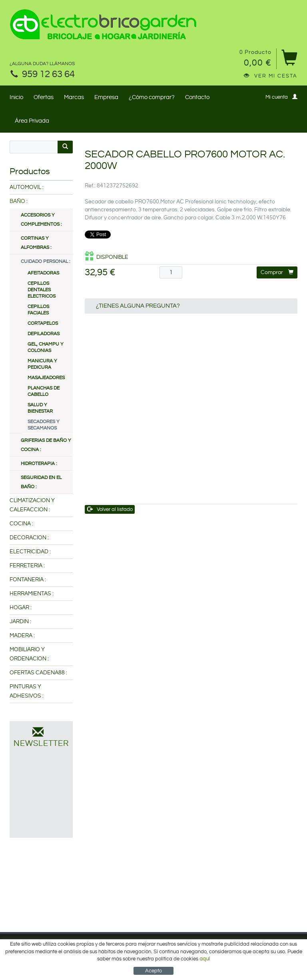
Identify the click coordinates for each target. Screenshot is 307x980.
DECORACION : (29, 538)
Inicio (16, 97)
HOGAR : (21, 608)
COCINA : (21, 524)
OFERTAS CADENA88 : (38, 673)
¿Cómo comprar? (152, 97)
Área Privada (32, 121)
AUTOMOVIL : (27, 187)
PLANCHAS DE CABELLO (44, 391)
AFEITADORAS (43, 273)
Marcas (74, 97)
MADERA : (22, 636)
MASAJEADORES (46, 378)
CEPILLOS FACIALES (38, 310)
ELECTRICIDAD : (30, 552)
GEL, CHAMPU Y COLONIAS (46, 347)
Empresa (106, 97)
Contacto (197, 97)
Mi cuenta (281, 97)
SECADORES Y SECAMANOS (44, 425)
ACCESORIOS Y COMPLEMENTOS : (41, 220)
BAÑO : (19, 201)
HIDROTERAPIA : (39, 464)
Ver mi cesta (271, 76)
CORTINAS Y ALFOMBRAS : (36, 243)
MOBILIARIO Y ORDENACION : (29, 654)
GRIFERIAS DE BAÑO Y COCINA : (46, 445)
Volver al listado (110, 509)
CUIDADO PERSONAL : (45, 261)
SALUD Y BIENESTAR (40, 408)
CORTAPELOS (43, 323)
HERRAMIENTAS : (32, 594)
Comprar (277, 272)
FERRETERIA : (27, 566)
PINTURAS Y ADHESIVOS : (27, 691)
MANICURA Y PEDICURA (42, 364)
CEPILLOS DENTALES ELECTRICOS (42, 290)
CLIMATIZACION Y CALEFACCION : (32, 505)
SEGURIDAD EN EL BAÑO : (41, 482)
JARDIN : (20, 622)
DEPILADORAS (44, 334)
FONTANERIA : (28, 580)
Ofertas (44, 97)
